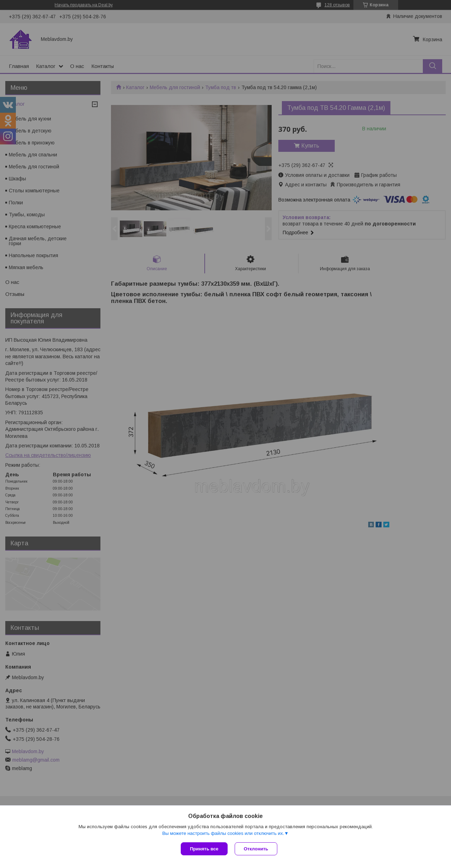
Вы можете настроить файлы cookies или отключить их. (223, 833)
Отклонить (256, 849)
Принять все (204, 849)
